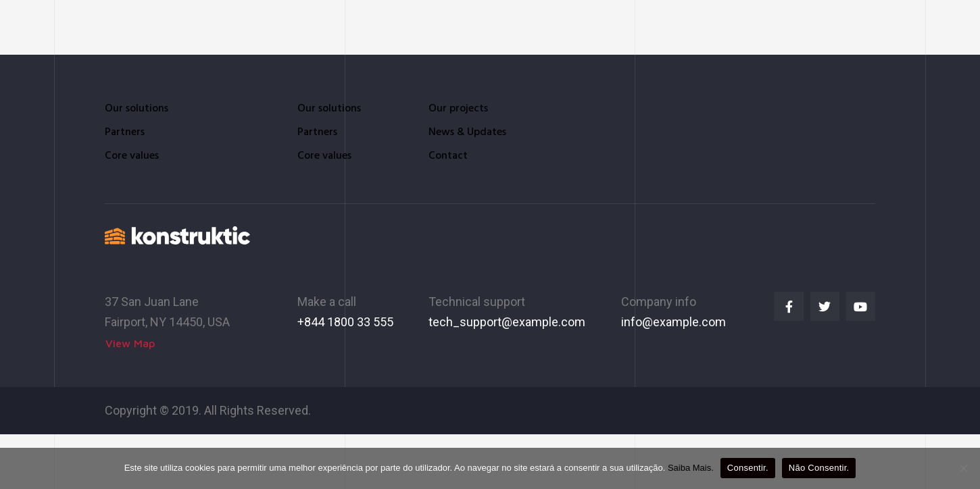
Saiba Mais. (691, 468)
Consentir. (748, 468)
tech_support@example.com (507, 322)
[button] (130, 343)
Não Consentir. (819, 468)
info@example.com (673, 322)
